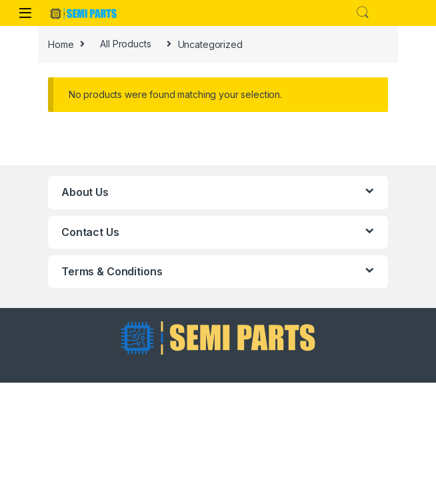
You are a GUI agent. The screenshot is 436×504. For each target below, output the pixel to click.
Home (61, 44)
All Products (125, 44)
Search (363, 13)
